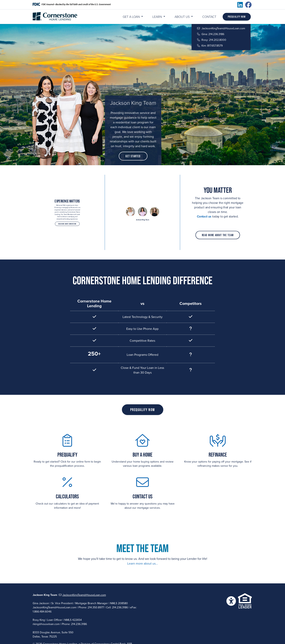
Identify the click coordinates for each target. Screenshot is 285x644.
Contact (209, 17)
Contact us (205, 216)
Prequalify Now (237, 17)
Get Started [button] (133, 156)
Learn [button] (158, 17)
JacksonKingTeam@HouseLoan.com (221, 28)
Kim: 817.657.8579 (210, 46)
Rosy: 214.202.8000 (212, 40)
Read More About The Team (218, 233)
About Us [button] (182, 17)
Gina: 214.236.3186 (211, 34)
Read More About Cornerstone (67, 220)
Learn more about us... (143, 564)
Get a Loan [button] (132, 17)
